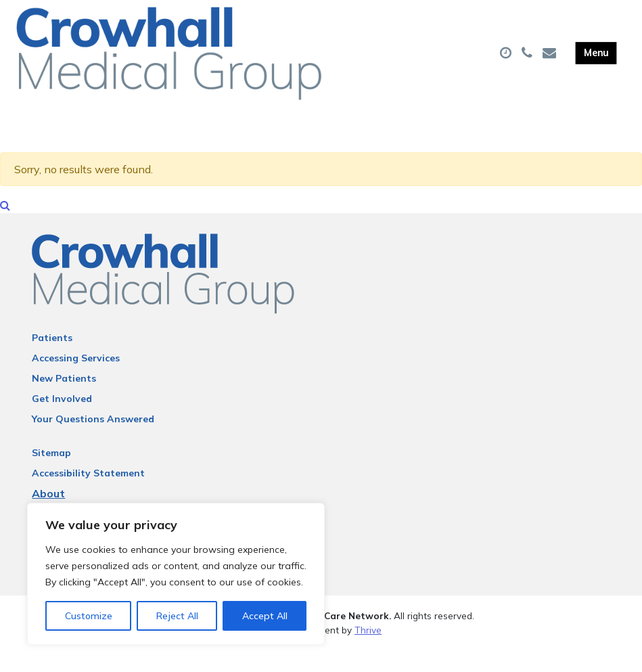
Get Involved (62, 421)
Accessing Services (76, 380)
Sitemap (51, 475)
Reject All (177, 616)
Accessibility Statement (88, 495)
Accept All (265, 616)
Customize (89, 616)
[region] (176, 574)
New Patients (64, 401)
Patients (52, 360)
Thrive (368, 651)
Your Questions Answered (93, 441)
